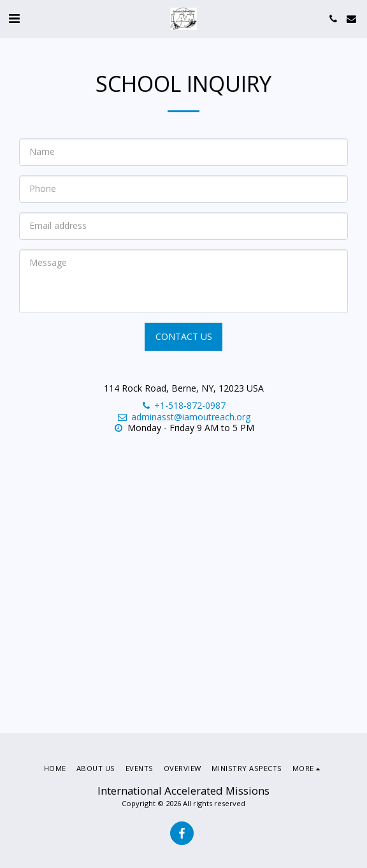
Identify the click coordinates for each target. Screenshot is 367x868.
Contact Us (184, 336)
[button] (14, 18)
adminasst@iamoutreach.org (183, 417)
